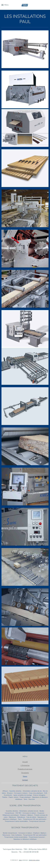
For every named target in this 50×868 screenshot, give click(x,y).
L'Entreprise (25, 765)
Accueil (25, 762)
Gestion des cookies (34, 860)
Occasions (25, 773)
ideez (20, 860)
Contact (25, 780)
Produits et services (25, 769)
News (25, 776)
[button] (5, 5)
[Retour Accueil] (25, 5)
